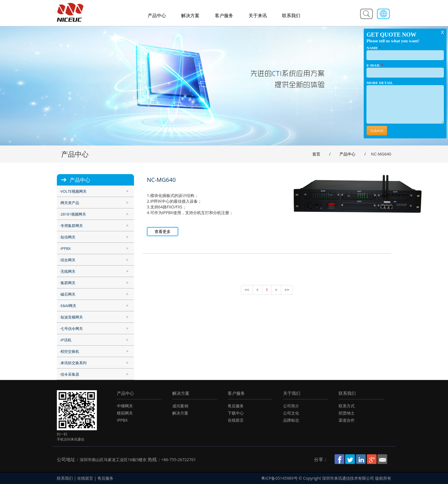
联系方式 (347, 406)
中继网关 (125, 406)
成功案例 (180, 406)
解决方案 (190, 15)
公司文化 (291, 413)
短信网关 (68, 237)
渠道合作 (347, 420)
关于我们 (292, 393)
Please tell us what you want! (393, 41)
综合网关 (68, 260)
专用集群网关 (72, 226)
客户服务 (224, 15)
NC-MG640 (161, 180)
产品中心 (157, 15)
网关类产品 (70, 203)
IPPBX (66, 248)
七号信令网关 (72, 328)
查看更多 (163, 231)
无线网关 (68, 271)
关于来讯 (258, 15)
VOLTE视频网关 (74, 191)
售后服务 (236, 406)
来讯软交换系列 (74, 363)
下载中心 (236, 413)
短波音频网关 (72, 317)
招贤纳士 (347, 413)
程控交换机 (70, 351)
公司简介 (291, 406)
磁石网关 (68, 294)
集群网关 (68, 283)
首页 (316, 154)
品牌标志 (291, 420)
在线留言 (236, 420)
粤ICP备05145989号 (279, 478)
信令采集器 (70, 374)
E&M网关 (68, 306)
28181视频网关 (73, 214)
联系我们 (291, 15)
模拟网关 (125, 413)
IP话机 (66, 340)
